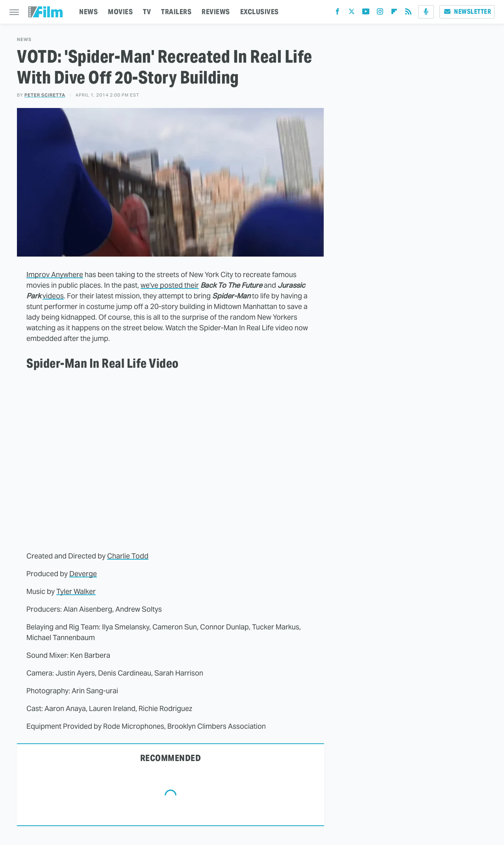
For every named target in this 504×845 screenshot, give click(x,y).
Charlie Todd (128, 556)
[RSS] (408, 13)
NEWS (88, 12)
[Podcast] (426, 12)
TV (147, 12)
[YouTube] (366, 13)
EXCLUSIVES (259, 12)
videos (53, 296)
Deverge (83, 574)
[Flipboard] (394, 13)
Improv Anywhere (55, 275)
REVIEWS (216, 12)
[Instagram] (380, 13)
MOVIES (120, 12)
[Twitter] (352, 13)
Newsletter (467, 12)
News (24, 40)
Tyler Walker (76, 591)
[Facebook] (337, 13)
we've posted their (170, 285)
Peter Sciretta (45, 95)
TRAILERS (176, 12)
